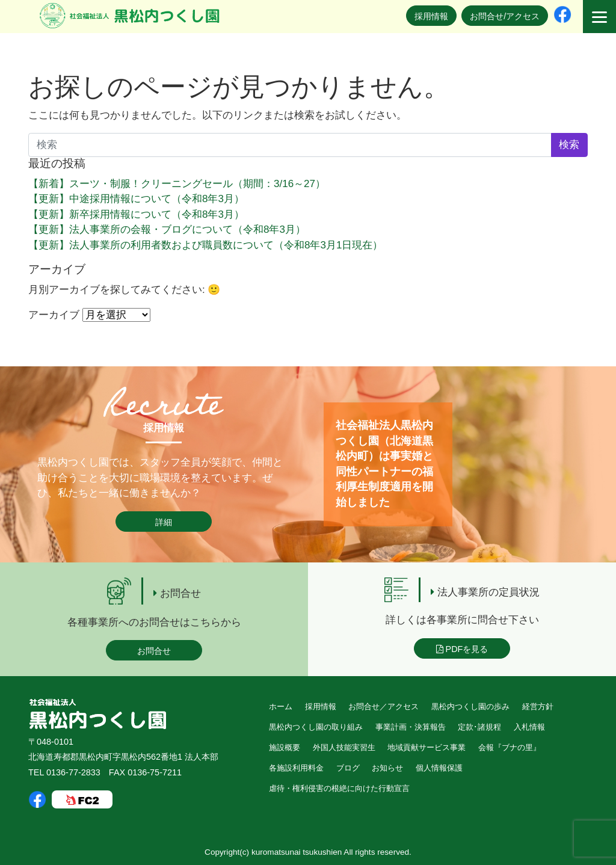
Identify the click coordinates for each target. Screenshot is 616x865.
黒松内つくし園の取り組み (316, 727)
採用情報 (431, 16)
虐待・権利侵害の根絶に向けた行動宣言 (339, 788)
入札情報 (529, 727)
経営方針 (538, 706)
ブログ (348, 768)
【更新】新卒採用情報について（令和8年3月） (136, 214)
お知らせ (387, 768)
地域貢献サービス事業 (427, 747)
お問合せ (154, 651)
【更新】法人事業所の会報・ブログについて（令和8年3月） (167, 229)
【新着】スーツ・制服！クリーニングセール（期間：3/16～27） (177, 184)
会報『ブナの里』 (510, 747)
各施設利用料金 (296, 768)
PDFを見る (462, 649)
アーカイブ (54, 315)
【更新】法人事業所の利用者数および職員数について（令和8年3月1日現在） (205, 245)
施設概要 (285, 747)
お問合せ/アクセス (505, 16)
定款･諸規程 (479, 727)
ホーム (281, 706)
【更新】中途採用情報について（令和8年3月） (136, 199)
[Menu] (599, 17)
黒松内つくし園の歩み (470, 706)
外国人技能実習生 (344, 747)
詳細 (164, 522)
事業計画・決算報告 (411, 727)
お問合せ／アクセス (383, 706)
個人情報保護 (439, 768)
